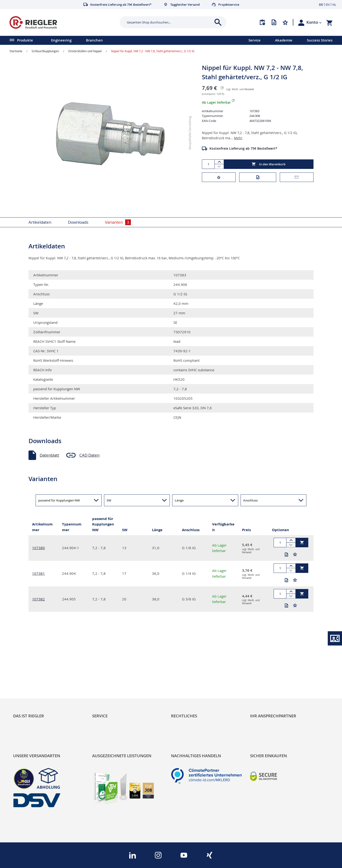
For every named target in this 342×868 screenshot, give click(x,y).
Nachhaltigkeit (26, 686)
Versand (249, 89)
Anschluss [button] (250, 500)
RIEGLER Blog (25, 678)
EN (328, 5)
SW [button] (109, 500)
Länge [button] (179, 500)
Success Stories (320, 40)
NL (334, 5)
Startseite (16, 51)
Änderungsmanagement (115, 702)
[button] (314, 22)
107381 (38, 573)
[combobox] (169, 22)
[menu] (118, 40)
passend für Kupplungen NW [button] (59, 500)
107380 (38, 548)
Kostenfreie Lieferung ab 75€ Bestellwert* (243, 148)
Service (254, 40)
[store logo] (63, 22)
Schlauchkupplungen (45, 51)
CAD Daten (89, 455)
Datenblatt (49, 455)
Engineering (61, 40)
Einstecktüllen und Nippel (85, 51)
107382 (38, 599)
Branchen (94, 40)
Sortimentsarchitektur (33, 702)
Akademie (284, 40)
